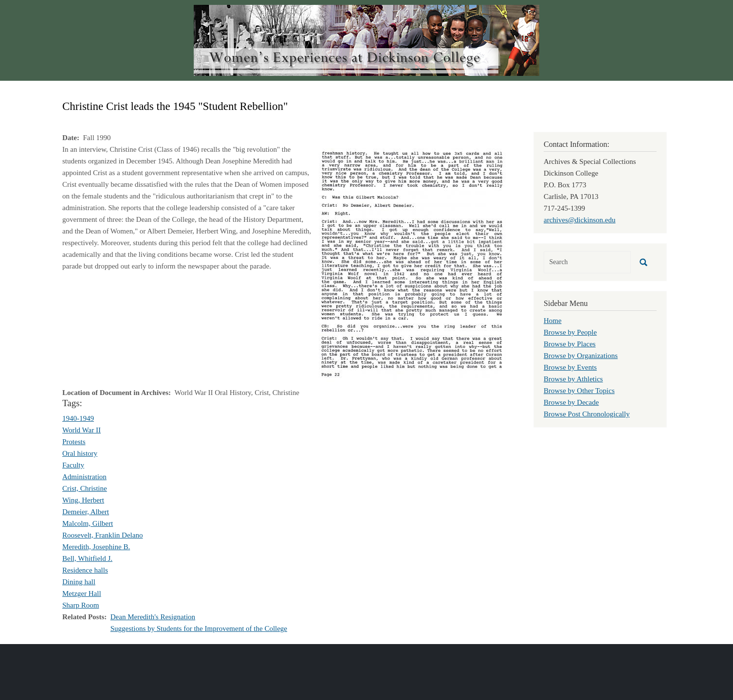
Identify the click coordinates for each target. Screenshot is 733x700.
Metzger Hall (82, 593)
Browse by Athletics (573, 379)
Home (553, 321)
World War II (82, 430)
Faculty (73, 465)
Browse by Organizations (581, 356)
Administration (84, 477)
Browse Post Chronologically (587, 414)
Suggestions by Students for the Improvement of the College (199, 628)
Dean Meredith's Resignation (153, 617)
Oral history (80, 453)
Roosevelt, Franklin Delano (102, 535)
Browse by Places (570, 344)
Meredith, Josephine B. (96, 547)
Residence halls (85, 570)
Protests (74, 442)
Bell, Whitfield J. (87, 558)
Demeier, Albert (86, 512)
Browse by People (570, 332)
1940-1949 (78, 418)
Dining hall (79, 582)
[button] (414, 264)
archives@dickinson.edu (580, 220)
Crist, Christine (85, 488)
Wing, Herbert (83, 500)
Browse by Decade (571, 402)
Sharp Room (81, 605)
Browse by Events (570, 367)
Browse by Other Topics (579, 391)
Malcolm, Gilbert (88, 523)
